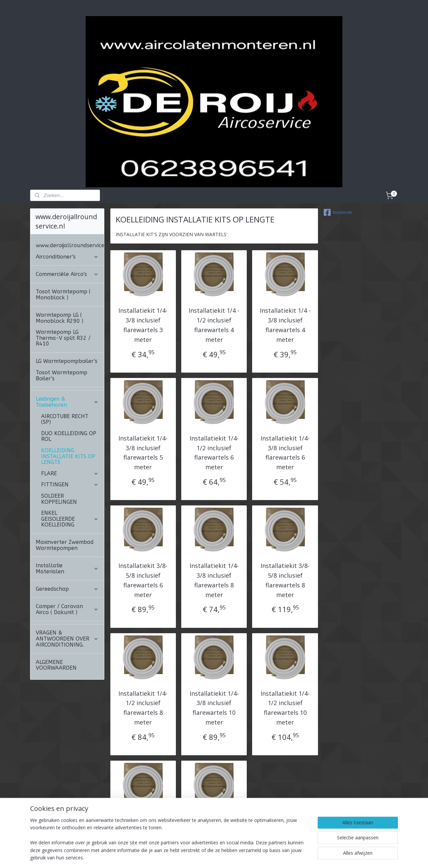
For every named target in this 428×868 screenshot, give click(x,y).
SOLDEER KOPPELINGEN (59, 461)
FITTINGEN (70, 447)
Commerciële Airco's (67, 237)
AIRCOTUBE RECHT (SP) (65, 382)
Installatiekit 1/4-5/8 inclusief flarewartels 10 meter (143, 798)
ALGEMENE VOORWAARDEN (56, 628)
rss (217, 856)
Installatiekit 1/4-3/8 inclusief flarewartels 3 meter (143, 287)
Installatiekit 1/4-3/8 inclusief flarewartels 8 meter (214, 543)
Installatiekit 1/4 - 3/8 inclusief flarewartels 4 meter (285, 287)
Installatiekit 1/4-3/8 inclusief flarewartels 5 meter (143, 415)
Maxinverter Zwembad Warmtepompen (65, 508)
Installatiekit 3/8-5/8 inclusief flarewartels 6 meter (143, 543)
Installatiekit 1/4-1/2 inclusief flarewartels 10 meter (285, 670)
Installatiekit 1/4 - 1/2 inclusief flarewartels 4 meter (214, 287)
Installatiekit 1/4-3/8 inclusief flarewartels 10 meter (214, 670)
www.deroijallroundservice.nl (70, 208)
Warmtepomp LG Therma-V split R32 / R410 (63, 300)
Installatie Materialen (67, 531)
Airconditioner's (67, 219)
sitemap (203, 856)
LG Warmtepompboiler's (67, 324)
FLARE (70, 436)
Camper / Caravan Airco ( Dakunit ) (67, 572)
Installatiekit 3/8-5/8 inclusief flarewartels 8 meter (285, 543)
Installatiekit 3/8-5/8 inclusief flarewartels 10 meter (214, 798)
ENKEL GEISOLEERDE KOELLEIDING (70, 481)
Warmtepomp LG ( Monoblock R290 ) (60, 280)
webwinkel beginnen (242, 856)
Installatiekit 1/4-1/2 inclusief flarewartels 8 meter (143, 670)
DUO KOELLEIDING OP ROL (69, 399)
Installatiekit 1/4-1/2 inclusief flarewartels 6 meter (214, 415)
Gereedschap (67, 551)
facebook (338, 175)
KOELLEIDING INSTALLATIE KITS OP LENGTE (68, 419)
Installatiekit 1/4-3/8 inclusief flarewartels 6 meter (285, 415)
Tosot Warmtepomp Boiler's (62, 338)
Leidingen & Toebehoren (67, 364)
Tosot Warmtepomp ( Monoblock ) (63, 257)
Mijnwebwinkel (301, 856)
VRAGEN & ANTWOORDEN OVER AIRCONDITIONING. (67, 601)
